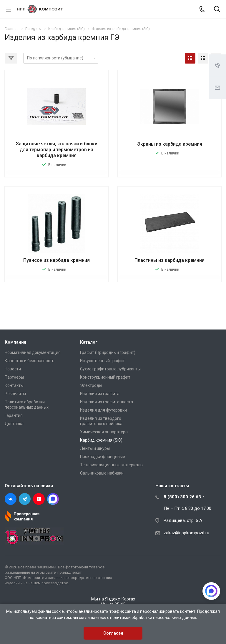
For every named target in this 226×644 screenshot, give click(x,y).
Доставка (14, 424)
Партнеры (14, 377)
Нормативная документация (33, 352)
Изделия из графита (100, 394)
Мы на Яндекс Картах (113, 599)
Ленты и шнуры (95, 448)
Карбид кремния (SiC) (101, 440)
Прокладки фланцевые (103, 457)
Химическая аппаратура (104, 432)
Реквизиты (15, 394)
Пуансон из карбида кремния (56, 260)
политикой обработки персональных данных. (154, 618)
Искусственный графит (102, 361)
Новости (13, 369)
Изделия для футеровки (103, 410)
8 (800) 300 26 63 (182, 497)
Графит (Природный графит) (108, 352)
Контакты (14, 385)
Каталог (89, 342)
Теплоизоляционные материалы (112, 465)
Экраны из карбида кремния (170, 144)
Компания (15, 342)
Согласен (113, 633)
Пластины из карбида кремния (169, 260)
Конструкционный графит (105, 377)
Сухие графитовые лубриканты (110, 369)
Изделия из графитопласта (107, 402)
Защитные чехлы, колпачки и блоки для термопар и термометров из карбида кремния (57, 150)
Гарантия (14, 415)
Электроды (91, 385)
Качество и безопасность (30, 361)
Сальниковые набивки (102, 473)
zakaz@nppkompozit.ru (186, 533)
